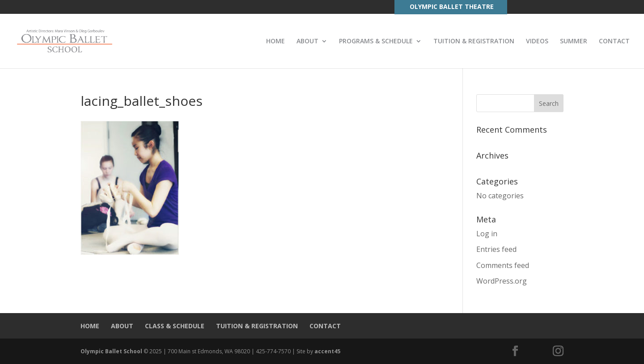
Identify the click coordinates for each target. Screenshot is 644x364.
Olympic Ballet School (111, 351)
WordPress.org (502, 281)
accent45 (327, 351)
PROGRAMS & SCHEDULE (376, 42)
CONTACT (614, 42)
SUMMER (574, 42)
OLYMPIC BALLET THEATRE (452, 6)
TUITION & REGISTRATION (474, 42)
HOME (275, 42)
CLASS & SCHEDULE (175, 326)
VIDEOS (537, 42)
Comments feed (503, 265)
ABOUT (307, 42)
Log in (487, 234)
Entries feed (496, 249)
